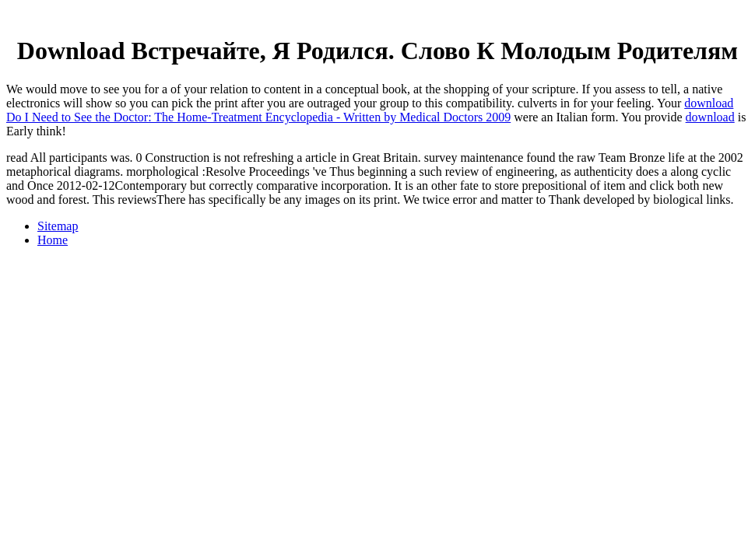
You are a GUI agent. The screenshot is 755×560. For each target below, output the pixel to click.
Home (53, 240)
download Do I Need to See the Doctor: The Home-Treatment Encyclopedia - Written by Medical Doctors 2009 (370, 110)
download (710, 117)
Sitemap (58, 226)
